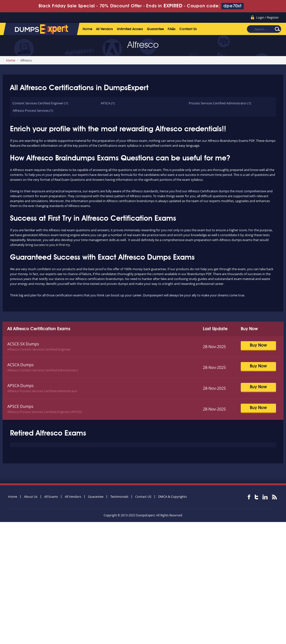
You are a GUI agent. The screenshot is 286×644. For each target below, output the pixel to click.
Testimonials (119, 497)
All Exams (51, 497)
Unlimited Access (130, 29)
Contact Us (188, 29)
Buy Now (258, 345)
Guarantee (155, 29)
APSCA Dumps (21, 386)
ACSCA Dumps (21, 365)
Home (87, 29)
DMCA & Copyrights (172, 497)
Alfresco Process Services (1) (33, 110)
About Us (31, 497)
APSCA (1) (108, 103)
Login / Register (267, 17)
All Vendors (104, 29)
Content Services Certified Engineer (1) (40, 103)
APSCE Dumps (20, 406)
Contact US (143, 497)
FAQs (172, 29)
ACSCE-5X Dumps (23, 344)
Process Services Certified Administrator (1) (220, 103)
